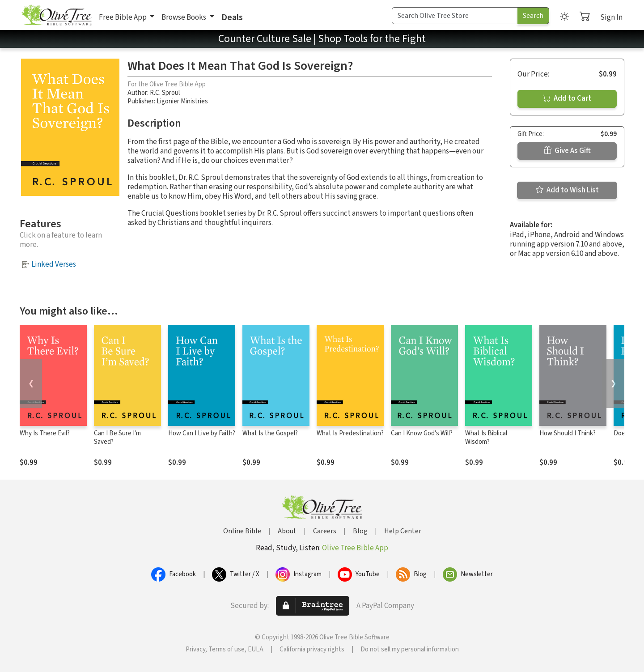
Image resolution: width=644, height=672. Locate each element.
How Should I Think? (568, 433)
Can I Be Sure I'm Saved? (117, 438)
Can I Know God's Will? (422, 433)
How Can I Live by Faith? (202, 433)
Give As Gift (567, 151)
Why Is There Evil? (45, 433)
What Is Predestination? (350, 433)
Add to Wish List (567, 190)
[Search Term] (455, 16)
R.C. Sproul (165, 93)
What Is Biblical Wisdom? (486, 438)
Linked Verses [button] (54, 264)
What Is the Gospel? (270, 433)
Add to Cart (567, 98)
